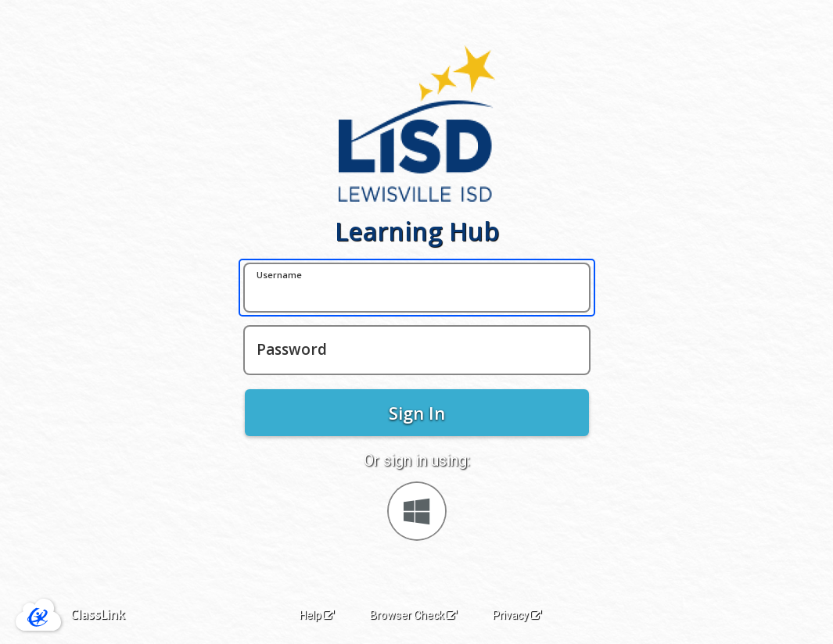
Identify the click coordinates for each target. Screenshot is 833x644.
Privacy (517, 615)
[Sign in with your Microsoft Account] (417, 511)
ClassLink (98, 614)
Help (317, 615)
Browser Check (413, 615)
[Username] (417, 288)
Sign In (417, 413)
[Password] (417, 350)
